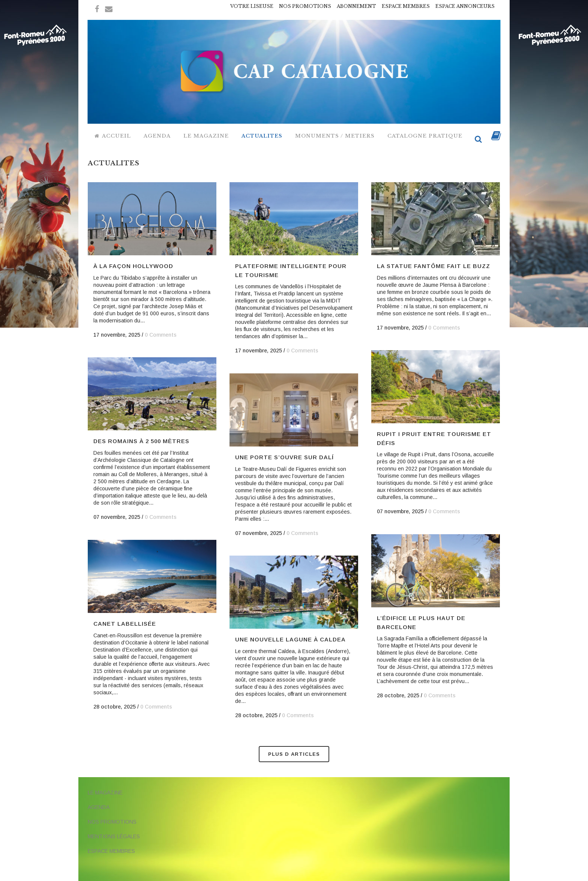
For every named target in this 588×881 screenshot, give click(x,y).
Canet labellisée (125, 624)
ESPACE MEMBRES (406, 6)
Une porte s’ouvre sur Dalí (284, 457)
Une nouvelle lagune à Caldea (290, 639)
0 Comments (161, 335)
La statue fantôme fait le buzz (433, 266)
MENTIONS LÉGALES (114, 836)
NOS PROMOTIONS (305, 6)
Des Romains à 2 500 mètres (141, 441)
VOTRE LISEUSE (252, 6)
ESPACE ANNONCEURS (465, 6)
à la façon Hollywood (133, 266)
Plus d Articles (294, 754)
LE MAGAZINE (105, 793)
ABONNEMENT (356, 6)
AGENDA (99, 807)
